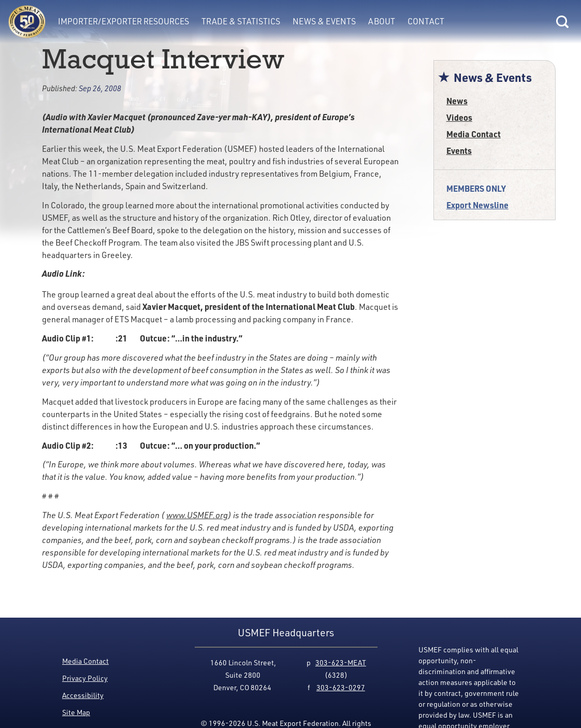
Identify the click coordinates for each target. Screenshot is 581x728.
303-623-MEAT (341, 662)
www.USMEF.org (197, 515)
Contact (426, 21)
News (457, 101)
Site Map (76, 712)
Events (459, 151)
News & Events (324, 21)
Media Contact (474, 134)
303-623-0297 (341, 687)
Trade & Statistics (241, 21)
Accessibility (83, 695)
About (382, 21)
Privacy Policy (85, 678)
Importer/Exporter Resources (124, 21)
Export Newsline (477, 205)
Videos (459, 117)
